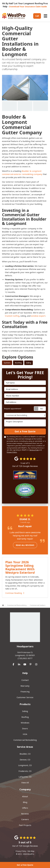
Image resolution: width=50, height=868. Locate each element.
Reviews (25, 814)
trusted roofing (12, 316)
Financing (25, 691)
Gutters (7, 363)
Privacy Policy (12, 452)
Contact (25, 680)
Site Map (31, 851)
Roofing (18, 363)
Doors (25, 728)
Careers (25, 819)
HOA (25, 734)
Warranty (25, 686)
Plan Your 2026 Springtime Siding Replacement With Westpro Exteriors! (20, 567)
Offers (25, 808)
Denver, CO (25, 760)
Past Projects (25, 825)
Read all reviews (25, 545)
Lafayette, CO (25, 777)
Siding (29, 363)
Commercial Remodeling (25, 740)
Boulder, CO (25, 754)
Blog (25, 802)
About (25, 796)
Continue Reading (15, 593)
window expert (38, 316)
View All (25, 783)
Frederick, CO (25, 771)
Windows (25, 723)
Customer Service (25, 697)
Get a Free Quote (25, 865)
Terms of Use (34, 450)
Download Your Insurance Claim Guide (28, 6)
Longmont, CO (25, 765)
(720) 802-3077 (25, 655)
